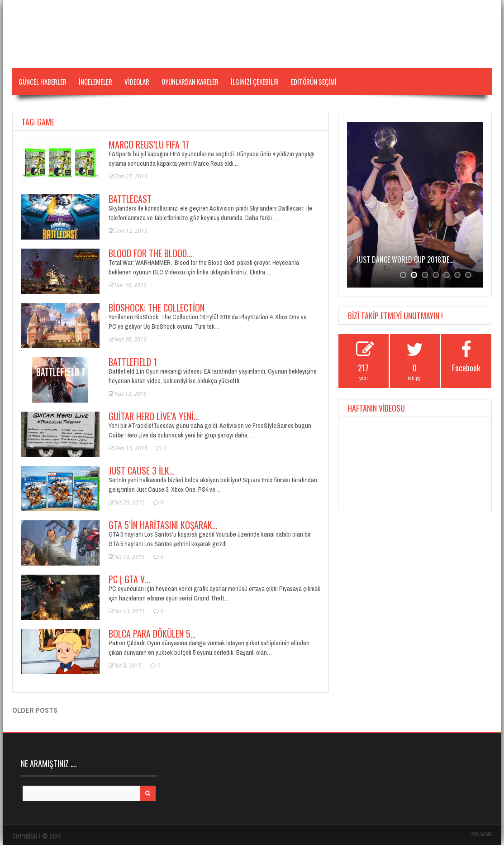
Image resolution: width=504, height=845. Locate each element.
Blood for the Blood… (150, 253)
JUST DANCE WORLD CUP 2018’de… (405, 259)
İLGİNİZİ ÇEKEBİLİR (255, 82)
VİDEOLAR (137, 82)
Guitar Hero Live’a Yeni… (154, 416)
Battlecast (130, 199)
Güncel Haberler (43, 82)
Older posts (35, 710)
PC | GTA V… (129, 579)
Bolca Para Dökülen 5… (152, 634)
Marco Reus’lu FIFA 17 (149, 144)
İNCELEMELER (95, 82)
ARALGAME (481, 834)
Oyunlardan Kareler (190, 82)
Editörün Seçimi (314, 82)
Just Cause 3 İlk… (142, 471)
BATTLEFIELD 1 (133, 362)
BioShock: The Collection (157, 307)
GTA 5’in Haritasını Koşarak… (163, 525)
